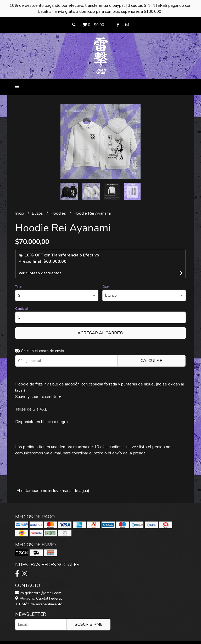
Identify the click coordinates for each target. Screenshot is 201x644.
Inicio (20, 213)
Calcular (152, 361)
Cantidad (21, 309)
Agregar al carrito (100, 333)
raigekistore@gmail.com (38, 593)
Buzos (38, 213)
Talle (18, 287)
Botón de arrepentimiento (39, 604)
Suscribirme (89, 624)
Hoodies (59, 213)
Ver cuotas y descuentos (40, 273)
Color (106, 287)
